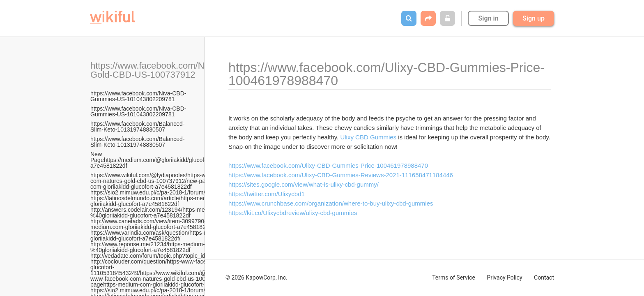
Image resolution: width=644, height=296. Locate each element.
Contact (544, 277)
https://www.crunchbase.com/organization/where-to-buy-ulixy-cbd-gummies (331, 203)
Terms (454, 277)
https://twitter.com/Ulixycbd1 (267, 194)
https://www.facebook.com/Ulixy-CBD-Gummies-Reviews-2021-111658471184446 (341, 175)
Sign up (534, 18)
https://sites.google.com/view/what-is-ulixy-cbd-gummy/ (304, 184)
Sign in (488, 18)
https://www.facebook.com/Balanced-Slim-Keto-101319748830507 (138, 127)
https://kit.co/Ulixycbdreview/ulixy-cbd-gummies (293, 213)
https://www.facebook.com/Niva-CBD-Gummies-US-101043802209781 (138, 96)
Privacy (504, 277)
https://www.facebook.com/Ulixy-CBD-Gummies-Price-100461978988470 (328, 165)
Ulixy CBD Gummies (368, 137)
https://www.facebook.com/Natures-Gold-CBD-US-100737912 (161, 70)
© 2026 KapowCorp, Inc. (256, 277)
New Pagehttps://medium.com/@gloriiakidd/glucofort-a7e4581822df (152, 160)
